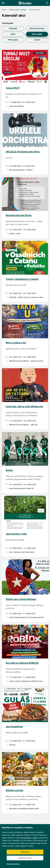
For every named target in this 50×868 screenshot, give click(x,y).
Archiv (37, 40)
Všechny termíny (37, 29)
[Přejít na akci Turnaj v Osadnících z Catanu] (25, 258)
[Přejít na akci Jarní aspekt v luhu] (25, 513)
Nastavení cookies (13, 864)
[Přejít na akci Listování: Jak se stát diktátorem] (25, 385)
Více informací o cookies (29, 838)
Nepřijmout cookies (25, 858)
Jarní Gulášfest (14, 727)
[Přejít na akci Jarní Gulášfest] (25, 705)
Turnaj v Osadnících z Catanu (22, 279)
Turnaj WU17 (13, 88)
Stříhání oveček (14, 790)
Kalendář (13, 29)
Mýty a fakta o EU (16, 343)
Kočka (9, 470)
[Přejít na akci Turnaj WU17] (25, 67)
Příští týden (13, 40)
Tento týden (37, 34)
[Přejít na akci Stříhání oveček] (25, 769)
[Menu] (3, 3)
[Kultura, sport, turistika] (18, 10)
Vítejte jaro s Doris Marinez (21, 599)
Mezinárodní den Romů (19, 215)
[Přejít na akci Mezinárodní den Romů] (25, 194)
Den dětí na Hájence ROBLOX (22, 663)
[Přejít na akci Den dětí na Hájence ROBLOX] (25, 642)
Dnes (13, 34)
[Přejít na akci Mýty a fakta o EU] (25, 321)
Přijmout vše (25, 852)
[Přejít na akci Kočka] (25, 449)
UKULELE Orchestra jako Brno (23, 152)
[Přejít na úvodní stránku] (25, 3)
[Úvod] (4, 10)
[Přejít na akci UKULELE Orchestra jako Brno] (25, 130)
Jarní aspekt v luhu (16, 534)
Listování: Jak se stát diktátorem (24, 407)
